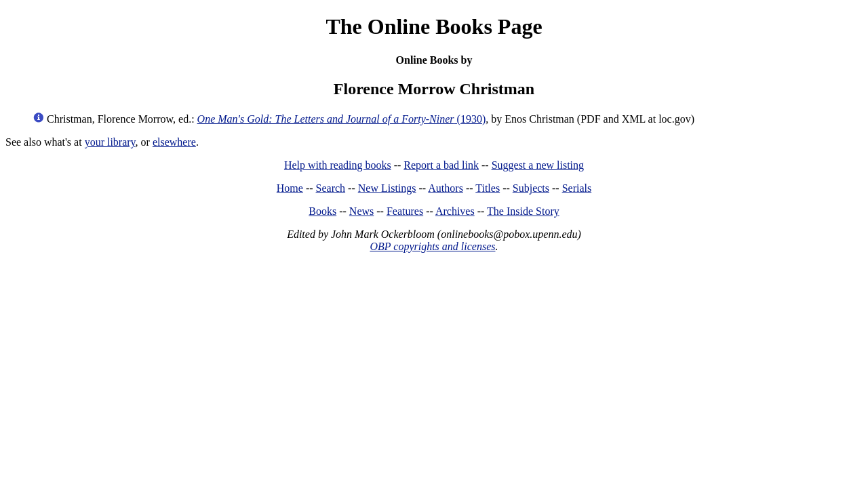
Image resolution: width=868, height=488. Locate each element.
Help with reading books (338, 165)
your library (110, 142)
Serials (577, 188)
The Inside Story (523, 211)
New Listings (387, 188)
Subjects (531, 188)
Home (290, 188)
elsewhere (174, 142)
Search (331, 188)
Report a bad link (441, 165)
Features (405, 211)
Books (322, 211)
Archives (455, 211)
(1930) (342, 119)
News (361, 211)
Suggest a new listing (538, 165)
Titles (488, 188)
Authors (446, 188)
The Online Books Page (434, 26)
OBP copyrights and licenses (432, 246)
